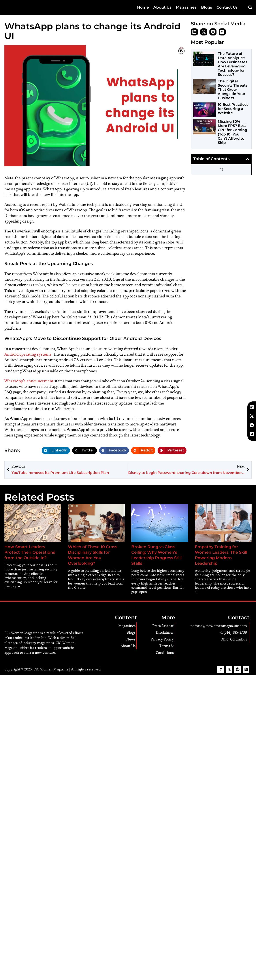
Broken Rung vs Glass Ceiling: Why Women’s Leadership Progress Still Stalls (156, 552)
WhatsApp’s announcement (27, 381)
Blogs (207, 7)
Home (143, 7)
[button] (250, 8)
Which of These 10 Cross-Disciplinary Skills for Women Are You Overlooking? (96, 552)
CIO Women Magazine (50, 664)
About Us (162, 7)
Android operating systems (27, 354)
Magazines (186, 7)
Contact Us (227, 7)
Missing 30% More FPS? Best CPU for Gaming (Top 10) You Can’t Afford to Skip (232, 132)
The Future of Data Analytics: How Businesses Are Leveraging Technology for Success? (232, 64)
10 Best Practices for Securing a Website (233, 109)
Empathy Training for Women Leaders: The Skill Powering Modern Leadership (220, 552)
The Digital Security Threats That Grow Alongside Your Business (233, 90)
